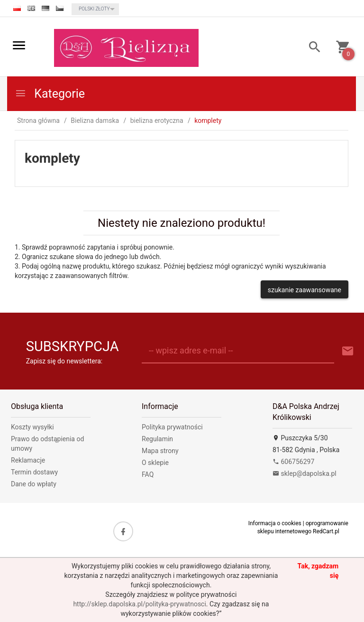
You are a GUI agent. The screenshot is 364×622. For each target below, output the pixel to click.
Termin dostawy (34, 472)
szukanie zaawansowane (305, 290)
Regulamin (157, 439)
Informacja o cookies (275, 523)
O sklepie (155, 463)
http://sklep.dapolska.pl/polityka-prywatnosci (139, 604)
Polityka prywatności (172, 427)
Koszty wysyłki (32, 427)
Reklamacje (28, 460)
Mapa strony (160, 451)
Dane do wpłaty (34, 484)
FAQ (148, 474)
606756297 (293, 462)
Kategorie (50, 94)
